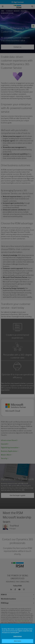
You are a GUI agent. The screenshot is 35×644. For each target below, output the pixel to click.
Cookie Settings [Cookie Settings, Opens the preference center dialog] (18, 637)
